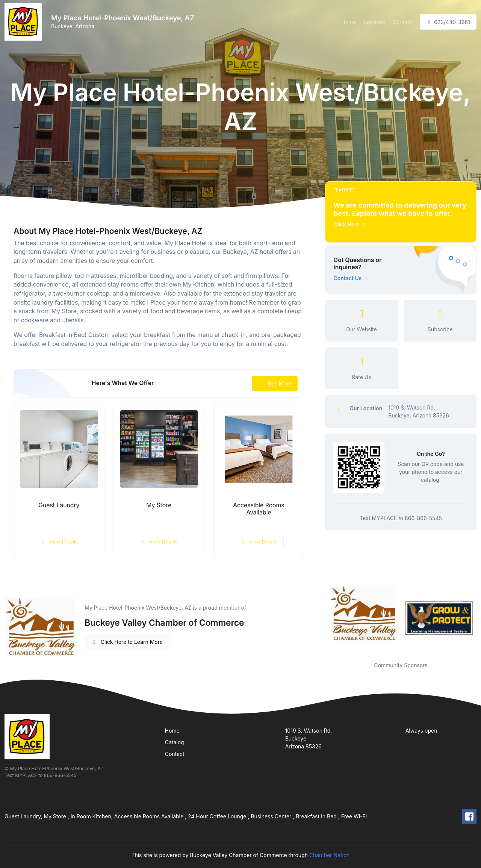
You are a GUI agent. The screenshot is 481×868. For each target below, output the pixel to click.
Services (374, 22)
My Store (159, 505)
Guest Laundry (59, 505)
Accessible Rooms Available (259, 509)
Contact (402, 22)
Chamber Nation (330, 855)
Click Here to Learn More (127, 642)
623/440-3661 (448, 22)
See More (275, 383)
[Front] (25, 22)
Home (349, 22)
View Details (59, 542)
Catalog (175, 742)
